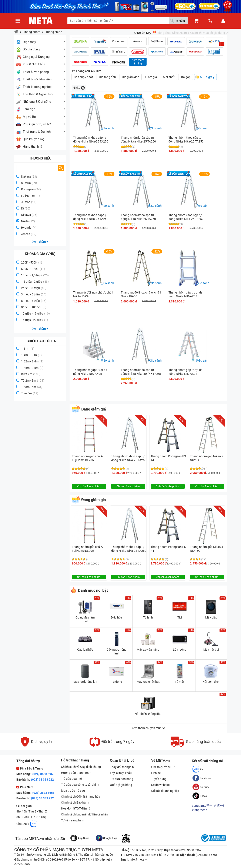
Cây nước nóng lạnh (117, 651)
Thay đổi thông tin (122, 767)
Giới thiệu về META (163, 767)
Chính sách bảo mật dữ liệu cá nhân (85, 814)
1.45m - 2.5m (32, 368)
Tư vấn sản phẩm (73, 820)
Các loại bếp (85, 650)
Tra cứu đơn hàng (122, 779)
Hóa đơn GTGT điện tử (76, 808)
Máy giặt (211, 617)
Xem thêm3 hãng (138, 62)
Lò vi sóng (180, 650)
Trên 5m (30, 393)
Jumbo (26, 202)
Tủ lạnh (148, 617)
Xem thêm (40, 242)
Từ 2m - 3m (33, 381)
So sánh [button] (109, 128)
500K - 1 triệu (33, 269)
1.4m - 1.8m (31, 355)
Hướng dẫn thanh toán (76, 773)
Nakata (26, 177)
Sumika (26, 183)
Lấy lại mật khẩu (121, 773)
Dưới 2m (31, 374)
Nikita (25, 221)
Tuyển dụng (159, 779)
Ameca (26, 234)
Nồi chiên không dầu (148, 714)
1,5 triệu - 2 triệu (35, 282)
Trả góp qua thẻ (71, 779)
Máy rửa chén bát (148, 682)
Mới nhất (169, 77)
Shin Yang (119, 51)
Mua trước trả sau (73, 791)
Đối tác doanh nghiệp (165, 791)
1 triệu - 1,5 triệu (35, 275)
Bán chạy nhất (83, 77)
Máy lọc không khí (85, 682)
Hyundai (27, 228)
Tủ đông (117, 682)
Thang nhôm (32, 32)
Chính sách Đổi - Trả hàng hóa (81, 797)
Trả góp (186, 77)
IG (23, 208)
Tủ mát (180, 682)
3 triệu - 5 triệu (34, 294)
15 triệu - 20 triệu (35, 320)
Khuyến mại (143, 33)
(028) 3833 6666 (43, 793)
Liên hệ (156, 773)
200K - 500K (32, 262)
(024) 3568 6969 (43, 774)
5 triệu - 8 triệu (34, 301)
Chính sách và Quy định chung (81, 767)
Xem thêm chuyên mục (148, 728)
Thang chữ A (54, 32)
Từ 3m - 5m (32, 387)
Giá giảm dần (131, 77)
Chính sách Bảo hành (75, 802)
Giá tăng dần (107, 77)
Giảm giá (151, 77)
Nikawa (26, 215)
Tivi (180, 617)
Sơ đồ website (160, 785)
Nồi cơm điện (211, 682)
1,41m (28, 349)
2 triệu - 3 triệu (34, 288)
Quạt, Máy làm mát (85, 619)
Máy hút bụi (211, 650)
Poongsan (28, 189)
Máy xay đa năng (148, 650)
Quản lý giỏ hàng (121, 785)
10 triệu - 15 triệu (35, 314)
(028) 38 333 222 (42, 780)
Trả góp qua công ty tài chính (80, 785)
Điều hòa (117, 617)
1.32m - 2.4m (32, 361)
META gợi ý (207, 77)
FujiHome (27, 196)
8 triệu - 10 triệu (34, 307)
